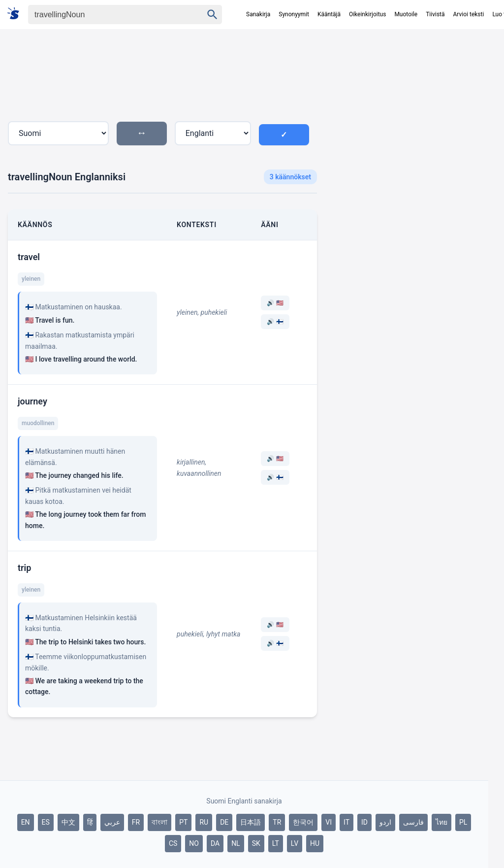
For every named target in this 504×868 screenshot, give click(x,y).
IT (346, 822)
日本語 (251, 822)
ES (46, 822)
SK (256, 843)
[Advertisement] (407, 123)
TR (277, 822)
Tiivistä (435, 14)
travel (29, 257)
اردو (385, 822)
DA (215, 843)
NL (236, 843)
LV (295, 843)
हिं (90, 822)
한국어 (303, 822)
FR (136, 822)
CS (173, 843)
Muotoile (406, 14)
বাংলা (159, 822)
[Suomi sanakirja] (16, 14)
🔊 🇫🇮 (275, 322)
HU (315, 843)
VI (329, 822)
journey (32, 401)
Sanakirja (258, 14)
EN (26, 822)
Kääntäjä (329, 14)
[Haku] (107, 15)
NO (194, 843)
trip (24, 568)
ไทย (441, 822)
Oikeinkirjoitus (367, 14)
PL (463, 822)
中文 (68, 822)
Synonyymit (294, 14)
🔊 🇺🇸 (275, 303)
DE (224, 822)
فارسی (413, 822)
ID (364, 822)
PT (183, 822)
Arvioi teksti (469, 14)
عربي (112, 822)
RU (204, 822)
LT (276, 843)
